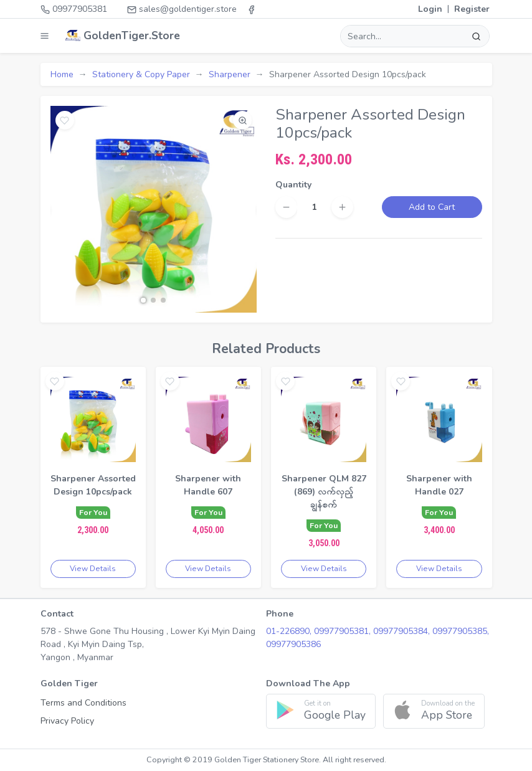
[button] (143, 300)
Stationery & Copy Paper (141, 74)
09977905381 (74, 9)
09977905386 (293, 644)
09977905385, (461, 631)
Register (472, 9)
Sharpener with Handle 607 (208, 485)
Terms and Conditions (83, 703)
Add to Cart (432, 207)
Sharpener (230, 74)
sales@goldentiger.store (182, 9)
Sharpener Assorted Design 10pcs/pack (93, 485)
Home (62, 74)
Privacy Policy (67, 721)
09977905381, (344, 631)
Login (430, 9)
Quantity (293, 185)
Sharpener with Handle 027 (439, 485)
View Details (93, 569)
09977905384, (403, 631)
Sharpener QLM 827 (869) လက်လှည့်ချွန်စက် (324, 492)
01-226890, (290, 631)
